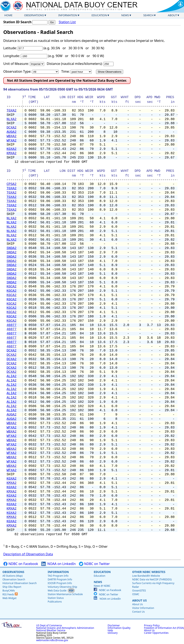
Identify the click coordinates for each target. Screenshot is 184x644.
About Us (139, 600)
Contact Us (138, 612)
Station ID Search (17, 22)
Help (110, 630)
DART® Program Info (60, 579)
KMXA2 (12, 153)
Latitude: (10, 48)
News (125, 15)
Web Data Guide (57, 591)
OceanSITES (139, 591)
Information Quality (119, 628)
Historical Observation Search (20, 583)
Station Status (56, 598)
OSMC (136, 594)
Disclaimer (114, 625)
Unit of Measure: (16, 64)
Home (8, 15)
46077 (12, 325)
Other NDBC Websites (149, 572)
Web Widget (9, 598)
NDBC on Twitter (94, 564)
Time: (65, 71)
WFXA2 (12, 141)
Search (148, 15)
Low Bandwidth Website (146, 576)
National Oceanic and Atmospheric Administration (65, 628)
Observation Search (14, 579)
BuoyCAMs (9, 591)
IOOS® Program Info (60, 583)
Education (99, 15)
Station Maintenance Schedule (65, 594)
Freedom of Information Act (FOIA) (164, 628)
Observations (34, 15)
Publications (55, 602)
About (172, 15)
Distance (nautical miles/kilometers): (75, 64)
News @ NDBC (102, 586)
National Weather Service (51, 630)
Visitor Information (143, 608)
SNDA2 (12, 248)
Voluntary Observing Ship (62, 587)
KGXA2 (12, 149)
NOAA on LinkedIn (58, 564)
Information (68, 15)
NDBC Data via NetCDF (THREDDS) (152, 579)
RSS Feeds (10, 594)
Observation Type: (17, 71)
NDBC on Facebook (21, 564)
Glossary (113, 633)
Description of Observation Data (28, 554)
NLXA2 (12, 119)
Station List (67, 22)
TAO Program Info (58, 576)
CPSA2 (12, 184)
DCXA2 (12, 128)
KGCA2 (12, 287)
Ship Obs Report (12, 587)
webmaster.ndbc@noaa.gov (52, 640)
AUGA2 (12, 132)
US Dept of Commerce (49, 625)
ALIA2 (12, 376)
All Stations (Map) (13, 576)
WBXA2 (12, 136)
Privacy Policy (152, 625)
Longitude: (12, 56)
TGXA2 (12, 111)
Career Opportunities (156, 633)
